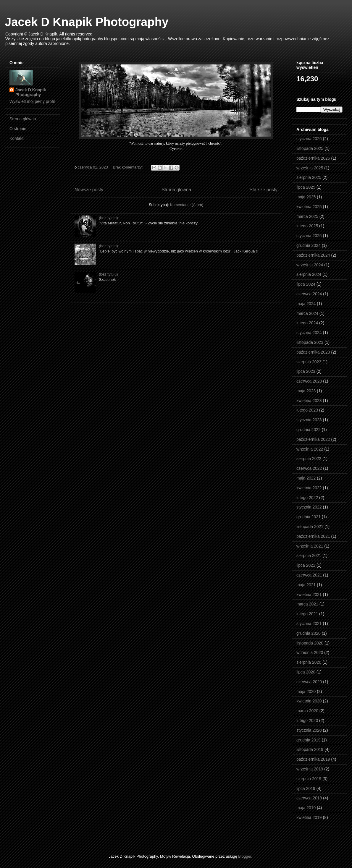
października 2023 (313, 352)
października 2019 (313, 759)
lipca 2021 (306, 565)
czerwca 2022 (309, 468)
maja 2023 (306, 391)
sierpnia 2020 (309, 662)
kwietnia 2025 (309, 207)
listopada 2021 (310, 527)
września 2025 (310, 168)
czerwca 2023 (309, 381)
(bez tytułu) (108, 218)
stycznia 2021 (309, 624)
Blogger (245, 856)
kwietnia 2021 (309, 595)
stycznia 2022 (309, 507)
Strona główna (176, 190)
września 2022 (310, 449)
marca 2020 (307, 711)
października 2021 (313, 536)
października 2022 (313, 439)
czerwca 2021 (309, 575)
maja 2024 (306, 304)
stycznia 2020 (309, 730)
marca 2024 (307, 313)
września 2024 (310, 265)
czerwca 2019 (309, 798)
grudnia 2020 (309, 633)
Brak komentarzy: (128, 167)
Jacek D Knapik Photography (87, 22)
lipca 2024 (306, 284)
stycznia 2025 (309, 236)
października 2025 (313, 158)
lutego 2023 (307, 410)
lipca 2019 (306, 788)
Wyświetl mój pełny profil (32, 101)
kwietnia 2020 (309, 701)
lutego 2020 (307, 720)
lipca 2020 (306, 672)
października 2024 (313, 255)
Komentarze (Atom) (187, 205)
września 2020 (310, 652)
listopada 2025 (310, 148)
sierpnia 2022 (309, 459)
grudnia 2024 (309, 245)
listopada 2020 (310, 643)
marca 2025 (307, 216)
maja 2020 (306, 692)
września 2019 (310, 769)
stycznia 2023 (309, 420)
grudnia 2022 (309, 430)
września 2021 (310, 546)
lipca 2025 (306, 187)
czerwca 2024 (309, 294)
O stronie (18, 129)
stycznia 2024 (309, 333)
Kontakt (16, 138)
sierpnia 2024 (309, 274)
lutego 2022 (307, 498)
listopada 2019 (310, 749)
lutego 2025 (307, 226)
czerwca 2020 (309, 682)
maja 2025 (306, 197)
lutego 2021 (307, 614)
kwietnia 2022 (309, 488)
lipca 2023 (306, 371)
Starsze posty (264, 190)
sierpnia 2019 (309, 779)
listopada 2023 (310, 342)
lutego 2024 (307, 323)
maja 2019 (306, 808)
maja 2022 (306, 478)
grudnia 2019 (309, 740)
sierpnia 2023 (309, 362)
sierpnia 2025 (309, 177)
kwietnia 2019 (309, 817)
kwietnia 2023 (309, 401)
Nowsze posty (89, 190)
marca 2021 (307, 604)
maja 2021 (306, 585)
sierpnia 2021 (309, 556)
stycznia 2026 (309, 139)
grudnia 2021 (309, 517)
